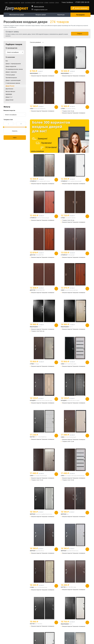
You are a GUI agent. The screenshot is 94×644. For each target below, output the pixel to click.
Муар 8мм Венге (81, 370)
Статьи (57, 3)
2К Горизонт (78, 518)
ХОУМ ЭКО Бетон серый (56, 295)
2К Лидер (57, 258)
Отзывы (46, 3)
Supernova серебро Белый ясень (35, 370)
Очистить (15, 131)
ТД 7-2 (40, 258)
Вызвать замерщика (81, 8)
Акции (23, 3)
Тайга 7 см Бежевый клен (55, 407)
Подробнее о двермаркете (42, 624)
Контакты (52, 3)
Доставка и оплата (30, 3)
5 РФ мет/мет (82, 184)
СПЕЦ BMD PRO (60, 184)
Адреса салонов (39, 6)
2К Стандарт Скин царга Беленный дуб (78, 332)
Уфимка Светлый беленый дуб (77, 480)
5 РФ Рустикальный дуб (76, 148)
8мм (57, 370)
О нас (6, 3)
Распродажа (80, 15)
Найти (15, 138)
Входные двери (41, 15)
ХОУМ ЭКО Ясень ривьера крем (36, 295)
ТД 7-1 (81, 221)
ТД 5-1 (40, 73)
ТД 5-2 (60, 73)
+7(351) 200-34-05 (82, 2)
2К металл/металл (38, 518)
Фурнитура (61, 15)
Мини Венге (80, 593)
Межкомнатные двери (17, 15)
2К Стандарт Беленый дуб (56, 332)
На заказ (62, 479)
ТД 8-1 (40, 555)
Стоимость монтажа (14, 3)
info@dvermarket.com (41, 10)
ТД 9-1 (60, 443)
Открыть (80, 34)
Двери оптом (40, 3)
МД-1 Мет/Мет (38, 443)
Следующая (73, 608)
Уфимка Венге (58, 518)
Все (7, 61)
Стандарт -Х (37, 479)
